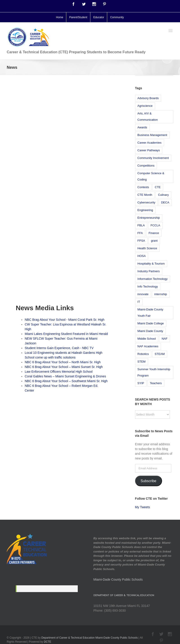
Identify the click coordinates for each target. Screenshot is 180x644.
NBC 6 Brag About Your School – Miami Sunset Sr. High (64, 367)
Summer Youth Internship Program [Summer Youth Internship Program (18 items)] (154, 372)
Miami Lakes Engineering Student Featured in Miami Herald (66, 334)
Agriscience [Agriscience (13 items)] (145, 106)
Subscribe (149, 481)
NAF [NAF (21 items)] (164, 339)
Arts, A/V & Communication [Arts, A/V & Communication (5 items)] (148, 117)
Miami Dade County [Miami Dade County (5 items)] (150, 331)
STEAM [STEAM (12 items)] (160, 354)
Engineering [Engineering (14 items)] (145, 210)
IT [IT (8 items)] (139, 302)
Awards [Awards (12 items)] (142, 127)
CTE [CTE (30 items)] (158, 187)
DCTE (48, 642)
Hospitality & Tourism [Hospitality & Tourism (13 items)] (151, 264)
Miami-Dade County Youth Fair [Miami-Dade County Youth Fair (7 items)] (150, 313)
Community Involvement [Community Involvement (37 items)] (153, 158)
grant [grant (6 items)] (154, 241)
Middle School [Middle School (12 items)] (147, 339)
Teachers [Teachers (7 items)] (156, 383)
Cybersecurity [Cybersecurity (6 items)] (146, 202)
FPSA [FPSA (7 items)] (141, 241)
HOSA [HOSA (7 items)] (142, 256)
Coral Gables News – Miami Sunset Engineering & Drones (65, 376)
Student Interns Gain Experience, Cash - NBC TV (59, 348)
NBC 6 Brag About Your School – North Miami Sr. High (63, 362)
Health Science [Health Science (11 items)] (147, 248)
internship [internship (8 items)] (161, 294)
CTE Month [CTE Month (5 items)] (145, 195)
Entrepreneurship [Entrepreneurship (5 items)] (149, 218)
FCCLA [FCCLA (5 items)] (155, 225)
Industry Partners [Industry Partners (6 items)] (149, 271)
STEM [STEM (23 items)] (142, 362)
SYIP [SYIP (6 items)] (141, 383)
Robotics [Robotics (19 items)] (143, 354)
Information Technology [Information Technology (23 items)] (153, 279)
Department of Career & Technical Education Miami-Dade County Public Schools (90, 638)
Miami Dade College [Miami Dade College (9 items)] (151, 323)
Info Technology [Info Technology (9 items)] (148, 286)
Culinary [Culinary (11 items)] (163, 195)
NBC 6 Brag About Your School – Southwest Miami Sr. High (66, 381)
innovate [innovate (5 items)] (143, 294)
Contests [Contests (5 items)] (143, 187)
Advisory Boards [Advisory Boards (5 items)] (148, 98)
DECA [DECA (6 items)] (165, 202)
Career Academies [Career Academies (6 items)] (150, 143)
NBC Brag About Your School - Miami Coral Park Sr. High (65, 320)
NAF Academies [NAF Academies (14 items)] (148, 346)
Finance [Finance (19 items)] (154, 233)
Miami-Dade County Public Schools (118, 579)
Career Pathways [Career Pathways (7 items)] (149, 150)
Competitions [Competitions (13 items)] (146, 166)
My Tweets (143, 507)
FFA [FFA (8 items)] (140, 233)
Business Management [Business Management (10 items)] (152, 135)
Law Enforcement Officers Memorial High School (59, 372)
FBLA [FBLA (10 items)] (141, 225)
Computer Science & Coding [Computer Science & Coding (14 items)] (151, 176)
